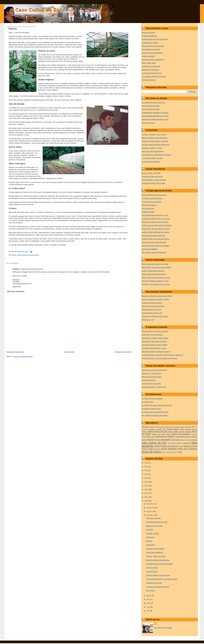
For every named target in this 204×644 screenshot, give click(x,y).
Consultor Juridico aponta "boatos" (155, 345)
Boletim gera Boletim (150, 249)
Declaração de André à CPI (152, 313)
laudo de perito (190, 446)
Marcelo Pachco (185, 432)
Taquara (151, 440)
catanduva (186, 443)
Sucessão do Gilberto (165, 436)
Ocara (174, 434)
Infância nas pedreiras (154, 526)
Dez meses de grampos (151, 109)
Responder (17, 287)
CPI (193, 427)
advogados (165, 440)
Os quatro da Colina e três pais (153, 102)
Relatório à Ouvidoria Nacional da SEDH (157, 296)
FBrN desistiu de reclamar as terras (155, 264)
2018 (147, 470)
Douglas (159, 429)
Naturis (154, 434)
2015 (147, 478)
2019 (147, 467)
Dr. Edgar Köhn (148, 402)
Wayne (157, 440)
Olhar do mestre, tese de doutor (158, 575)
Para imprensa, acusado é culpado (155, 331)
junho (149, 603)
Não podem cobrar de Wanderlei (154, 252)
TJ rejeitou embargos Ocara (152, 198)
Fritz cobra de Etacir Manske (153, 151)
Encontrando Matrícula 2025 (157, 522)
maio (148, 607)
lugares (145, 449)
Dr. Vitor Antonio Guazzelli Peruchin (155, 412)
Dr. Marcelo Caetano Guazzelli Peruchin (157, 405)
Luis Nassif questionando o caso (154, 348)
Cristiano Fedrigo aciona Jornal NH (155, 141)
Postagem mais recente (15, 352)
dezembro (150, 504)
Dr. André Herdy (171, 429)
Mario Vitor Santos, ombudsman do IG (156, 352)
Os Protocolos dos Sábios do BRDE (159, 564)
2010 (147, 497)
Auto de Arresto (152, 571)
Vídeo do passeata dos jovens (153, 306)
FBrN (182, 429)
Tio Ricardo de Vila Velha (151, 384)
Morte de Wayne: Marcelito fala (158, 560)
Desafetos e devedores (151, 70)
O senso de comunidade (155, 549)
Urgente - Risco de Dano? (156, 556)
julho (148, 599)
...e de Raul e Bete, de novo (152, 158)
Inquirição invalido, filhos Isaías (154, 183)
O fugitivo (150, 530)
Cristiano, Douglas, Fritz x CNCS (154, 134)
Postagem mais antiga (123, 352)
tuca (180, 452)
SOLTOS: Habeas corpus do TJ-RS (155, 281)
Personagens (184, 434)
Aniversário (150, 537)
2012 (147, 489)
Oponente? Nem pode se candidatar (155, 246)
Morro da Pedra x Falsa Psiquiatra (155, 138)
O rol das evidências (149, 36)
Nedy (159, 434)
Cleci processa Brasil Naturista (153, 236)
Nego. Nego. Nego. (149, 63)
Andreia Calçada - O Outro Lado (154, 387)
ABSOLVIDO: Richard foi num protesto (156, 267)
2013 (147, 486)
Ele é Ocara (150, 590)
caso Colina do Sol (154, 443)
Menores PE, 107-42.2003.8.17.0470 (156, 229)
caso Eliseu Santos (175, 443)
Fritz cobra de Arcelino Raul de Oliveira (156, 155)
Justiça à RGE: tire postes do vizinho (156, 239)
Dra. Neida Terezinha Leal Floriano (155, 415)
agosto (149, 596)
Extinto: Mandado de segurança (154, 274)
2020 (147, 463)
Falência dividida (148, 212)
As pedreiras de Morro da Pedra (154, 76)
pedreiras (157, 449)
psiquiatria (172, 449)
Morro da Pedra (22, 255)
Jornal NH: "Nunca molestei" (152, 335)
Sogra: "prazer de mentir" (151, 173)
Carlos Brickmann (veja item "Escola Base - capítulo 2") (163, 355)
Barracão (145, 427)
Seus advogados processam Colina (155, 215)
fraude (157, 446)
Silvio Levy (150, 437)
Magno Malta (173, 432)
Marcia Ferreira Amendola (152, 377)
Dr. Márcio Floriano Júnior (152, 409)
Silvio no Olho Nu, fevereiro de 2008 (155, 299)
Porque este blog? (149, 80)
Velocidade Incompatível (151, 49)
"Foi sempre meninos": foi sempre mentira (162, 579)
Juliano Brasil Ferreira (157, 432)
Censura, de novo (149, 123)
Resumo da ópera (149, 32)
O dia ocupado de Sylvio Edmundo (155, 39)
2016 (147, 474)
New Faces (166, 434)
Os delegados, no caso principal (154, 180)
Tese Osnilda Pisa (149, 380)
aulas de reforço (186, 440)
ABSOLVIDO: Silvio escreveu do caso (156, 278)
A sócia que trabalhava (155, 552)
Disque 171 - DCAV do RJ (152, 373)
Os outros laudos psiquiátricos (153, 60)
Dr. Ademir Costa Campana (152, 398)
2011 (147, 493)
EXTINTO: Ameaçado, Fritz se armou (156, 284)
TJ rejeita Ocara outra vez (152, 202)
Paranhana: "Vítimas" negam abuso (155, 338)
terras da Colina (34, 255)
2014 (147, 482)
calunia (194, 440)
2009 (147, 501)
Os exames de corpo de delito (153, 46)
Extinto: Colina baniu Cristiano (153, 271)
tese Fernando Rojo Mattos (170, 452)
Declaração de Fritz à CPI (152, 310)
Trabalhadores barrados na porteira (155, 113)
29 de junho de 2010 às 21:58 (32, 269)
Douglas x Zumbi (152, 533)
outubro (149, 511)
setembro (150, 515)
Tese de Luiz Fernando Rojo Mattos (155, 316)
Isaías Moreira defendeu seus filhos (155, 116)
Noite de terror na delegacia (152, 53)
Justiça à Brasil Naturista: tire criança (156, 232)
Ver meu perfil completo (163, 628)
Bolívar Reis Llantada (172, 427)
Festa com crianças (153, 518)
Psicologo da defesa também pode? (155, 119)
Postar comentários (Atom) (23, 356)
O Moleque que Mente (150, 43)
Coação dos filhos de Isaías (152, 176)
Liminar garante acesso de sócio (154, 242)
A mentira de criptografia (151, 66)
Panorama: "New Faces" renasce (154, 341)
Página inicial (69, 352)
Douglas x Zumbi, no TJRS (152, 148)
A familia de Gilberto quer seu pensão (156, 219)
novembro (150, 508)
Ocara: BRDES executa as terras (154, 195)
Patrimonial (150, 545)
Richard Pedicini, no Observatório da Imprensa (159, 358)
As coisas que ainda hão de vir (157, 587)
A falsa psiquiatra (148, 56)
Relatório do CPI (148, 320)
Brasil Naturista (186, 427)
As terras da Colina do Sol (152, 73)
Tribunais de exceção (154, 583)
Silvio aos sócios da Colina (152, 303)
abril (148, 611)
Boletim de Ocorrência (157, 427)
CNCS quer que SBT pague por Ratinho (157, 225)
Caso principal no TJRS (151, 106)
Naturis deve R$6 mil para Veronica (155, 222)
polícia (164, 449)
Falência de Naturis (149, 205)
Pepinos (13, 29)
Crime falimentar (148, 208)
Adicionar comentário (16, 291)
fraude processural (169, 446)
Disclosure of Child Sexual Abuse (154, 370)
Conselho (152, 429)
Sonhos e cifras (152, 568)
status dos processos (187, 449)
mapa (151, 449)
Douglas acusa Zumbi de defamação (156, 145)
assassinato (175, 440)
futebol (181, 446)
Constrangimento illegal (151, 161)
